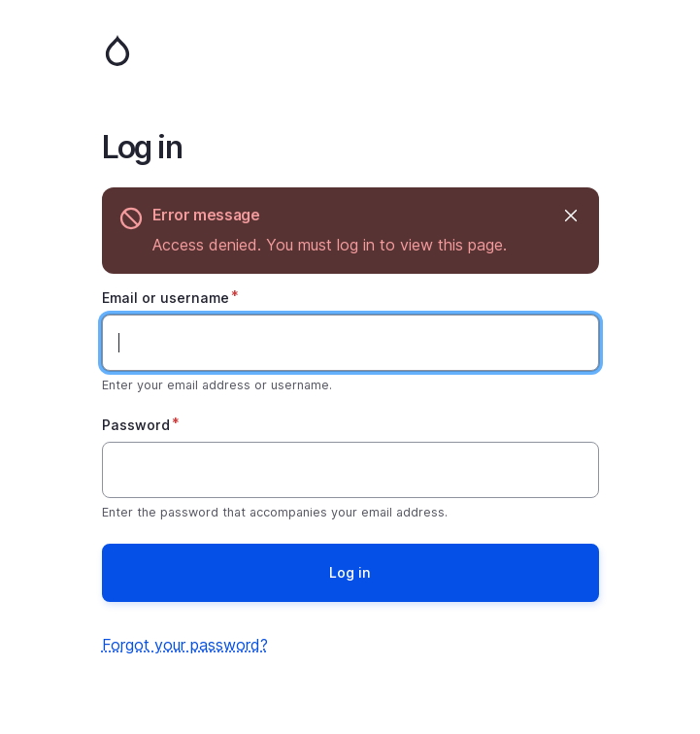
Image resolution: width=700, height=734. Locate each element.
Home (350, 50)
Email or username (166, 298)
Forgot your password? (185, 645)
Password (136, 425)
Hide (570, 215)
